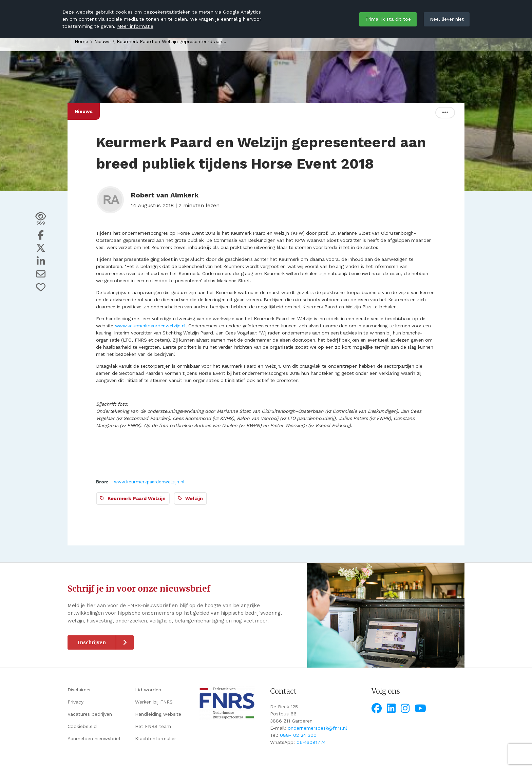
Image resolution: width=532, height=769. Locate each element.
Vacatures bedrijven (90, 714)
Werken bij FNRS (154, 702)
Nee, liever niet (447, 19)
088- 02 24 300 (298, 735)
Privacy (75, 702)
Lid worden (148, 690)
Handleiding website (158, 714)
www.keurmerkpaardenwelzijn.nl (150, 326)
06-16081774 (311, 742)
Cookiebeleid (82, 726)
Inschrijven (92, 642)
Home (81, 41)
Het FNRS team (153, 726)
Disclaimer (79, 690)
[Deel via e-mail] (41, 274)
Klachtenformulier (156, 738)
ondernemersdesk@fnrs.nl (317, 728)
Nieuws (102, 41)
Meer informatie (135, 26)
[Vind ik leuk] (41, 287)
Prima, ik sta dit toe (388, 19)
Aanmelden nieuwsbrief (94, 738)
